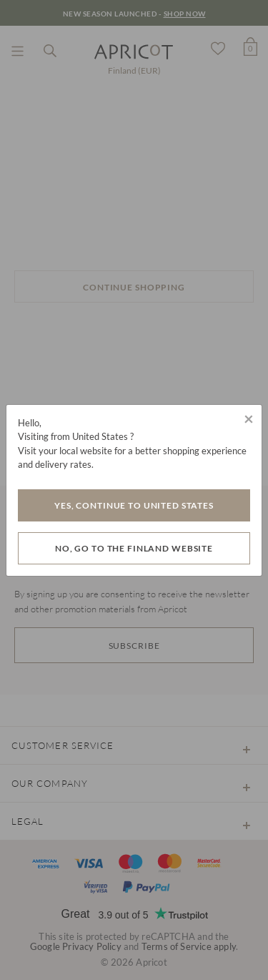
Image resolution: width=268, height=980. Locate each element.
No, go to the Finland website (134, 548)
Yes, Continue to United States (134, 505)
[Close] (249, 418)
